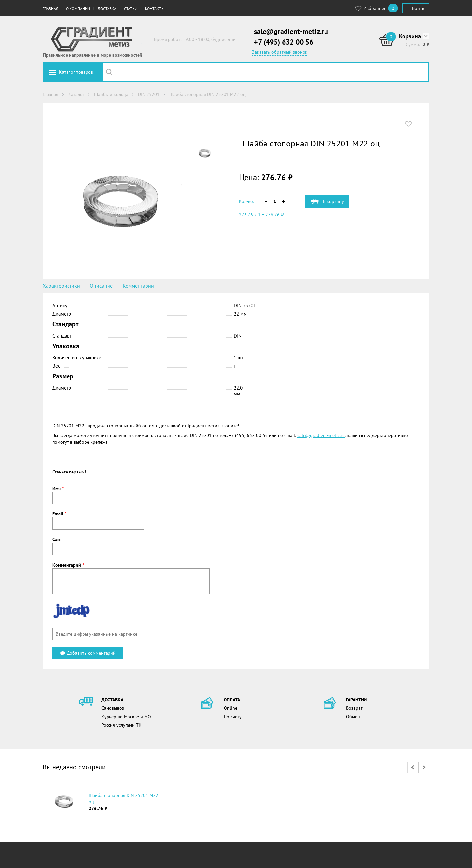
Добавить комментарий (88, 653)
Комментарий (68, 565)
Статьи (131, 8)
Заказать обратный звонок (280, 52)
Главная (50, 8)
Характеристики (61, 286)
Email (59, 514)
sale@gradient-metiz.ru (291, 31)
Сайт (57, 539)
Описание (101, 286)
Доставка (107, 8)
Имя (58, 488)
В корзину (333, 201)
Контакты (155, 8)
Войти (418, 8)
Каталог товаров (76, 72)
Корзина (410, 36)
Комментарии (138, 286)
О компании (78, 8)
